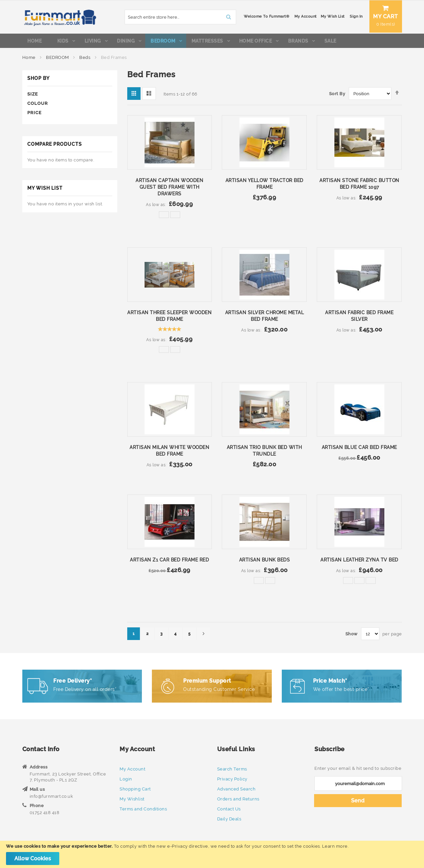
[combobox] (162, 17)
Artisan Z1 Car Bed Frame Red (169, 561)
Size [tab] (33, 95)
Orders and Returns (238, 799)
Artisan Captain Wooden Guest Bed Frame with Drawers (169, 188)
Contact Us (229, 809)
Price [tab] (34, 114)
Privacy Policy (232, 779)
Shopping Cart (135, 789)
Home (30, 60)
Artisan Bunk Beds (265, 561)
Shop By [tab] (38, 80)
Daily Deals (229, 819)
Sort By (337, 95)
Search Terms (232, 769)
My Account (287, 16)
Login (126, 779)
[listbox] (170, 217)
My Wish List (314, 16)
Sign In (338, 16)
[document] (212, 854)
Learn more (335, 846)
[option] (164, 216)
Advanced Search (236, 789)
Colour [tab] (38, 104)
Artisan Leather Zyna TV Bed (359, 561)
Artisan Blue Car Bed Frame (359, 448)
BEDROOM (58, 60)
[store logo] (59, 17)
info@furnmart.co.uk (51, 796)
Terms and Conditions (143, 809)
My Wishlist (132, 799)
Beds (85, 60)
